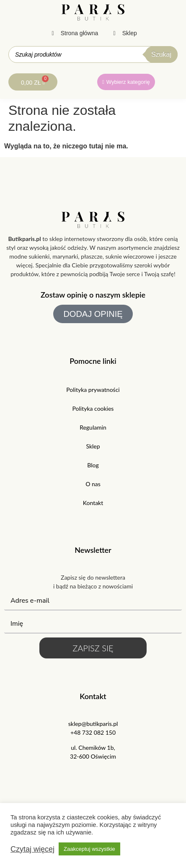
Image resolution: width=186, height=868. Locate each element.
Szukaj (161, 54)
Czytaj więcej (32, 849)
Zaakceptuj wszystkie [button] (89, 849)
